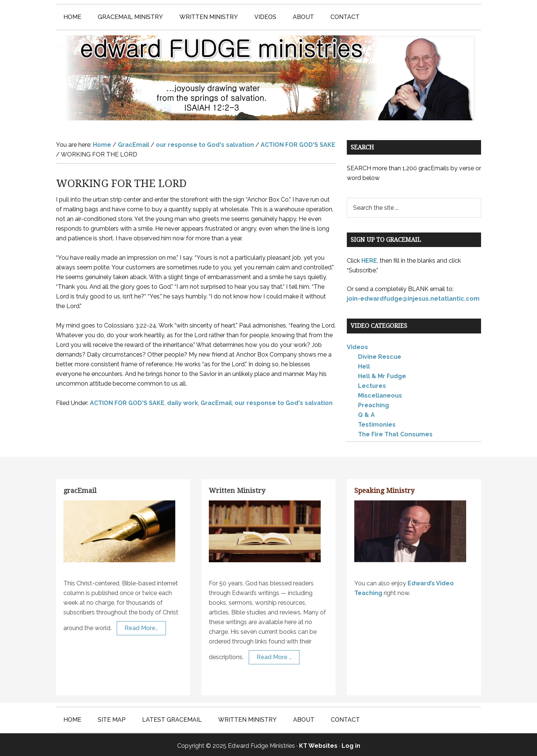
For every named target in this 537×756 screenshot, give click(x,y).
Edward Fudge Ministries (268, 77)
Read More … (274, 655)
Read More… (141, 626)
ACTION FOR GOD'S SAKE (127, 401)
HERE (369, 258)
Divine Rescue (380, 355)
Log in (351, 744)
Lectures (372, 384)
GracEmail (216, 401)
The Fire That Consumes (395, 432)
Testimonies (377, 422)
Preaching (373, 403)
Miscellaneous (380, 393)
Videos (357, 345)
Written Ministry (237, 488)
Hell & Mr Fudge (382, 374)
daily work (183, 401)
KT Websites (318, 744)
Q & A (366, 413)
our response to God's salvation (284, 401)
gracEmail (80, 488)
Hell (364, 364)
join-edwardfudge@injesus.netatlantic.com (413, 296)
